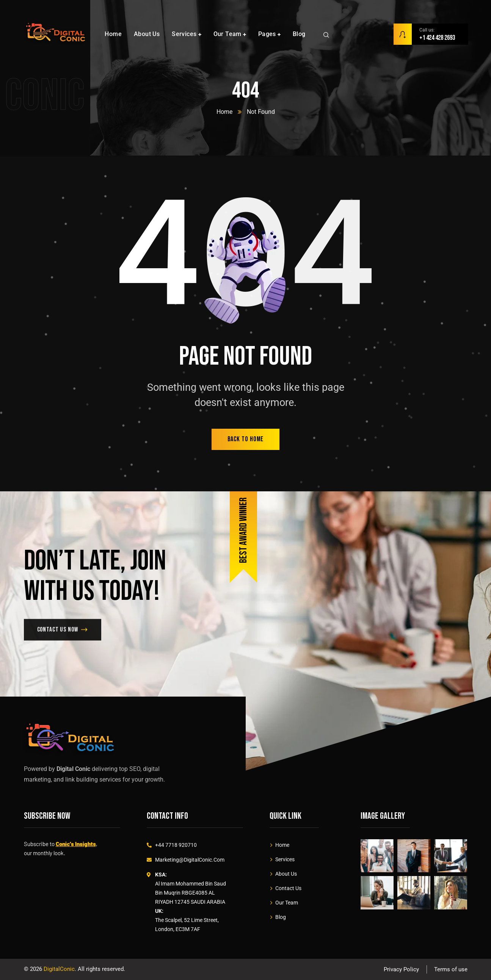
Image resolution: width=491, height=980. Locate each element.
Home (224, 112)
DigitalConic (59, 969)
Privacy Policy (401, 969)
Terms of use (451, 969)
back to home (246, 439)
